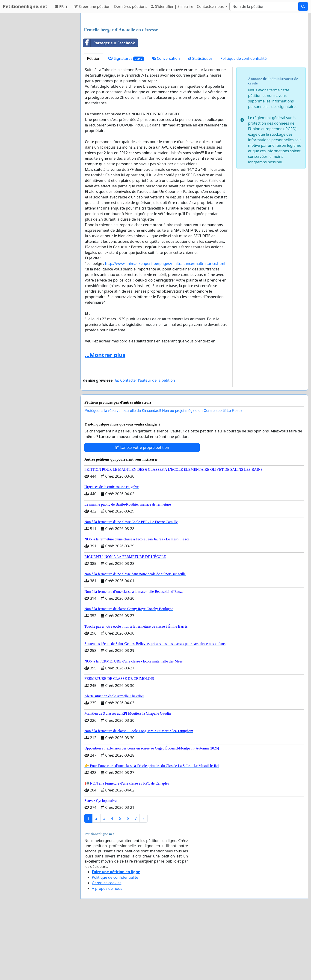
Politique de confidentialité (243, 123)
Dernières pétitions (131, 6)
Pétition (94, 123)
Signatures (126, 123)
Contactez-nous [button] (211, 6)
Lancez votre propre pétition (142, 512)
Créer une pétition (92, 6)
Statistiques (200, 123)
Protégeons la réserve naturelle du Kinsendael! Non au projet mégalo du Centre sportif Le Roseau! (165, 475)
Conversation (166, 123)
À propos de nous (107, 953)
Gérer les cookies (107, 947)
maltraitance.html (165, 328)
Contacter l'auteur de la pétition (145, 445)
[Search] (264, 6)
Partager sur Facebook (109, 108)
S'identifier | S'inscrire (172, 6)
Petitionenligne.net (25, 6)
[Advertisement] (194, 53)
